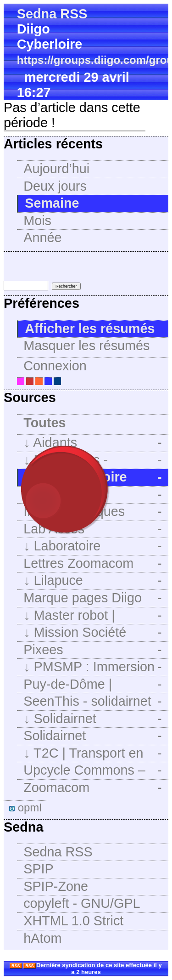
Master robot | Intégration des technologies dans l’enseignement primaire (92, 616)
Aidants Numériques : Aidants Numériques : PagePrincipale (92, 443)
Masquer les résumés (86, 346)
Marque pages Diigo (92, 598)
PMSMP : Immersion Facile (92, 668)
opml (25, 807)
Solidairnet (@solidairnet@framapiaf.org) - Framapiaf (96, 736)
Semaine (52, 203)
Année (42, 238)
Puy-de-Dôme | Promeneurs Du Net (92, 685)
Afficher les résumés (90, 329)
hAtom (42, 938)
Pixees (92, 650)
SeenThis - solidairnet (92, 701)
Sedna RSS (52, 14)
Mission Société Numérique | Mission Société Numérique (92, 633)
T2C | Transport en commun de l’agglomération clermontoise (92, 754)
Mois (37, 221)
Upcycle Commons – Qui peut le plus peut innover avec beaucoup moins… (92, 771)
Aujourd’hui (56, 169)
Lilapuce (92, 581)
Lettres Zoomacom (92, 564)
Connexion (55, 366)
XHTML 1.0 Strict (73, 921)
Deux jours (55, 186)
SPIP (39, 869)
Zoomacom (92, 788)
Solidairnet (92, 719)
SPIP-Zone (56, 886)
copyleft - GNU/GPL (82, 903)
